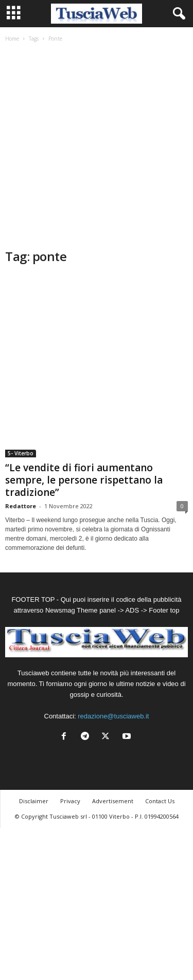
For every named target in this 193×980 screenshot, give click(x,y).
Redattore (21, 506)
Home (12, 39)
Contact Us (160, 801)
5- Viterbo (21, 453)
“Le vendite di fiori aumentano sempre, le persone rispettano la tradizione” (84, 480)
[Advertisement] (97, 147)
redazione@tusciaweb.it (113, 716)
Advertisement (113, 801)
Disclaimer (34, 801)
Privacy (70, 801)
